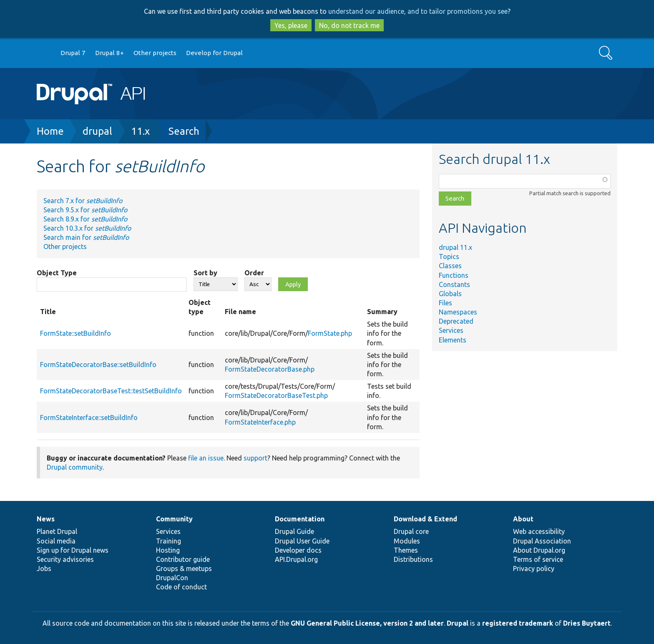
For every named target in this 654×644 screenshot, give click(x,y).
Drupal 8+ (109, 53)
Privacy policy (534, 569)
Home (50, 131)
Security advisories (65, 559)
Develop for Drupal (214, 53)
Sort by (205, 273)
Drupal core (411, 531)
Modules (407, 541)
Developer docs (298, 550)
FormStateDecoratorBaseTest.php (276, 395)
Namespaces (458, 312)
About (523, 519)
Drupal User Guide (302, 541)
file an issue (206, 458)
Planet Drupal (57, 531)
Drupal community (75, 467)
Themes (406, 550)
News (46, 519)
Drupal (458, 623)
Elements (453, 340)
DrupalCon (172, 578)
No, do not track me (349, 25)
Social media (56, 541)
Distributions (413, 559)
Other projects (155, 53)
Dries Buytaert (587, 623)
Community (174, 519)
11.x (140, 131)
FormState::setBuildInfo (75, 333)
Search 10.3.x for (87, 228)
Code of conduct (181, 587)
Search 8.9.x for (85, 219)
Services (451, 330)
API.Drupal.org (296, 559)
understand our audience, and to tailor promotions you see (418, 11)
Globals (450, 294)
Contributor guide (183, 559)
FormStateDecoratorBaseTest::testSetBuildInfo (111, 391)
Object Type (57, 273)
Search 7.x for (83, 201)
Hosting (168, 550)
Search (184, 131)
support (255, 458)
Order (254, 273)
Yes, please (291, 25)
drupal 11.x (455, 247)
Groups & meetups (184, 569)
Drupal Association (542, 541)
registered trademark (518, 623)
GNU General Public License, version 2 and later (367, 623)
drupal (97, 131)
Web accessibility (539, 531)
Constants (454, 284)
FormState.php (330, 333)
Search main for (86, 237)
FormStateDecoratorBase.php (270, 369)
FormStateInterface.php (260, 422)
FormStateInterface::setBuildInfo (89, 418)
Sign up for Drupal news (73, 550)
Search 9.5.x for (85, 210)
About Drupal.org (539, 550)
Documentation (300, 519)
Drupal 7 (73, 53)
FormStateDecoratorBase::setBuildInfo (98, 365)
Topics (449, 257)
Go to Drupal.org (45, 53)
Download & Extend (425, 519)
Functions (454, 275)
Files (445, 303)
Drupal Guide (294, 531)
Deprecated (456, 321)
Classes (450, 266)
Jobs (44, 569)
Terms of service (538, 559)
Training (169, 541)
